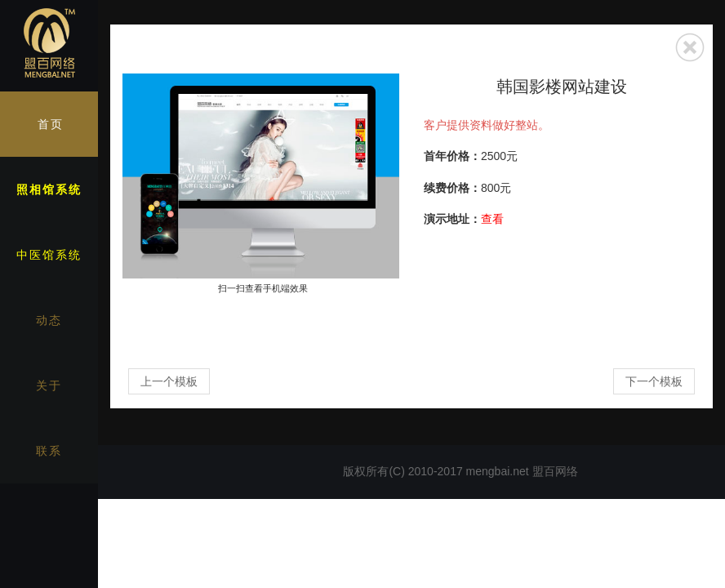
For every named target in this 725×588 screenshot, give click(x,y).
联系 (49, 451)
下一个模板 (654, 381)
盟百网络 (555, 471)
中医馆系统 (49, 255)
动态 (49, 320)
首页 (51, 124)
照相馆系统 (49, 189)
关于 (49, 385)
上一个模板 (169, 381)
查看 (492, 219)
